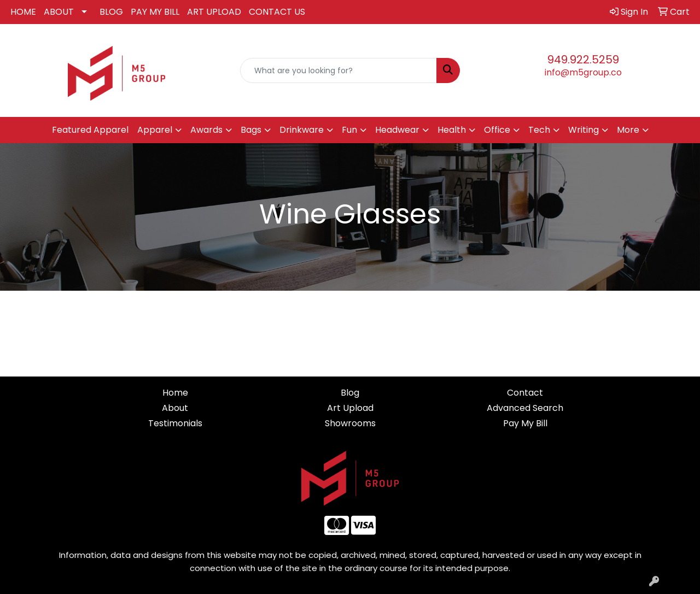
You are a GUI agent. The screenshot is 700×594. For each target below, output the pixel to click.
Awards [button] (206, 130)
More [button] (628, 130)
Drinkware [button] (302, 130)
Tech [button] (539, 130)
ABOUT (59, 12)
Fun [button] (349, 130)
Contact (525, 393)
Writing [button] (584, 130)
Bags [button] (251, 130)
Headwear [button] (397, 130)
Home (175, 393)
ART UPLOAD (214, 12)
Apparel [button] (155, 130)
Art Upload (350, 408)
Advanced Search (525, 408)
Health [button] (452, 130)
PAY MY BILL (155, 12)
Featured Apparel (90, 130)
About (175, 408)
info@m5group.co (583, 72)
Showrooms (350, 423)
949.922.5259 (583, 60)
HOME (23, 12)
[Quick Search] (339, 70)
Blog (350, 393)
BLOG (111, 12)
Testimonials (175, 423)
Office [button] (497, 130)
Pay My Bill (525, 423)
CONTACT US (277, 12)
